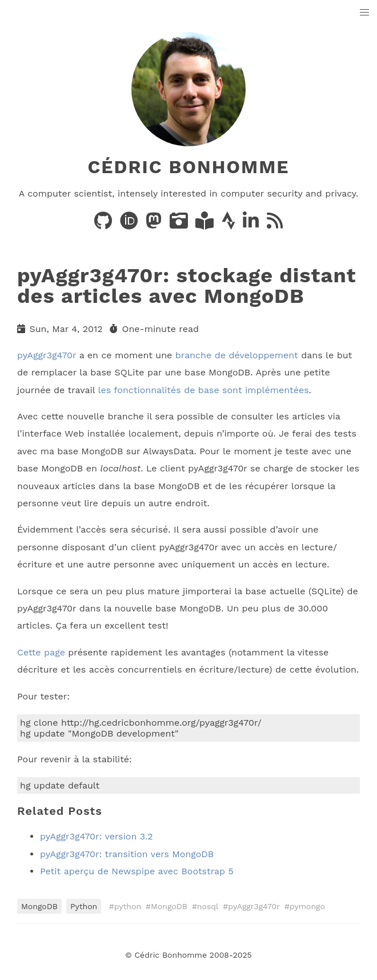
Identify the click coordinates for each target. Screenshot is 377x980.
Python (84, 906)
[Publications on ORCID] (131, 224)
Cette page (41, 652)
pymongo (307, 906)
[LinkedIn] (252, 224)
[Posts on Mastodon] (155, 224)
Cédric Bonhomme (188, 167)
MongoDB (39, 906)
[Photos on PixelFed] (180, 224)
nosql (208, 906)
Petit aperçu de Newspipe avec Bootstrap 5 (137, 871)
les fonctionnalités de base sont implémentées (204, 390)
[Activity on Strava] (230, 224)
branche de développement (237, 355)
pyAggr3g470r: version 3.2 (97, 836)
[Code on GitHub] (105, 224)
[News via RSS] (275, 224)
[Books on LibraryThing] (206, 224)
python (128, 906)
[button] (365, 13)
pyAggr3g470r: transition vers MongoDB (127, 854)
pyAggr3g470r (47, 355)
